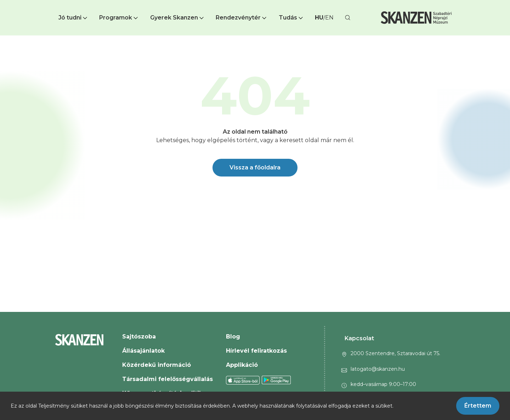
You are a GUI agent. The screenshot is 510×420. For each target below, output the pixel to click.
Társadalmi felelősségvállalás (168, 379)
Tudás (291, 18)
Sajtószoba (139, 337)
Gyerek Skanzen (178, 18)
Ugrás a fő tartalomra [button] (31, 4)
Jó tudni (73, 18)
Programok (119, 18)
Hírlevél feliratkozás (256, 351)
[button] (73, 18)
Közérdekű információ (157, 365)
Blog (233, 337)
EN (329, 18)
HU (319, 18)
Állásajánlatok (143, 351)
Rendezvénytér (242, 18)
